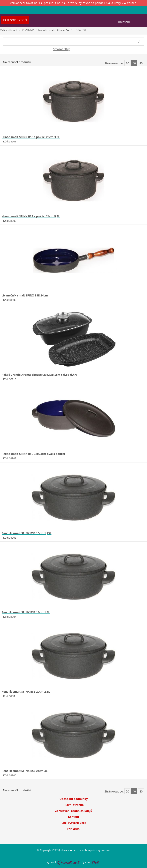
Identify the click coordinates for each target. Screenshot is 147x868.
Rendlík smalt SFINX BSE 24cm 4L (25, 771)
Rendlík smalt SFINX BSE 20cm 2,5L (26, 692)
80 (141, 63)
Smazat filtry (61, 49)
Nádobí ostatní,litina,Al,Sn (54, 30)
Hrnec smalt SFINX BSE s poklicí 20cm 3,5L (31, 137)
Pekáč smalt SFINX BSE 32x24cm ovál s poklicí (33, 454)
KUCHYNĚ (28, 30)
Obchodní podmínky (74, 799)
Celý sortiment (9, 30)
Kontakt (74, 817)
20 (127, 63)
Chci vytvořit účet (74, 823)
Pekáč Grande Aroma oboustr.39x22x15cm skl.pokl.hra (39, 375)
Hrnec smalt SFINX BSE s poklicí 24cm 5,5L (31, 216)
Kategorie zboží (15, 20)
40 (134, 63)
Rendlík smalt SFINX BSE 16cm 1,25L (27, 533)
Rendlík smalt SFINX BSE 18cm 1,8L (26, 612)
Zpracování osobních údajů (74, 811)
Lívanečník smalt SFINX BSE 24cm (25, 295)
